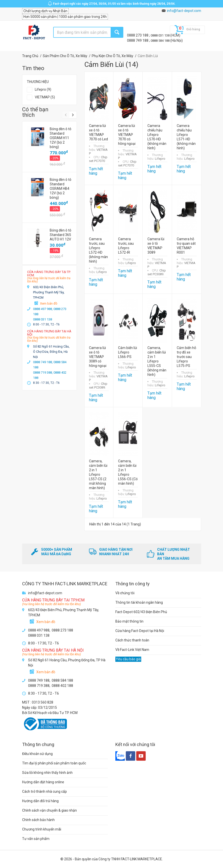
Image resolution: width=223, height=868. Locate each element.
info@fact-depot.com (184, 11)
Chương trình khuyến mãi (42, 829)
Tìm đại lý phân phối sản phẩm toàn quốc (54, 763)
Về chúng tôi (125, 593)
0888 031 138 (160, 35)
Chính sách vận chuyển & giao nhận (49, 810)
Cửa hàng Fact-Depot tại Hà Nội (140, 631)
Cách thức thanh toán (132, 640)
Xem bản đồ (49, 303)
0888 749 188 (138, 40)
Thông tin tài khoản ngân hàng (139, 602)
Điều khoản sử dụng (37, 754)
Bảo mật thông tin (129, 621)
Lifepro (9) (43, 89)
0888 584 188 (160, 41)
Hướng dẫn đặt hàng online (43, 782)
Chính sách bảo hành (38, 820)
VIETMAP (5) (45, 97)
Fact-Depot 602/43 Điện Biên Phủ (141, 612)
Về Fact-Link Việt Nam (132, 650)
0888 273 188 (138, 35)
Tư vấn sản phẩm (36, 839)
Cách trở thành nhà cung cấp (45, 791)
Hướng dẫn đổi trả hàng (40, 801)
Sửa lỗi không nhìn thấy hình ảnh (47, 773)
